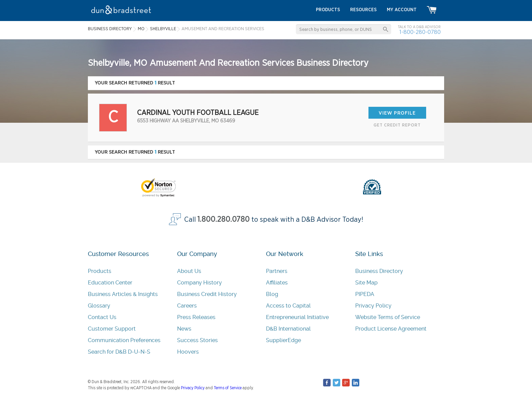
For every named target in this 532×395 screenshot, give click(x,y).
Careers (187, 306)
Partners (277, 271)
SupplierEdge (283, 340)
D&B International (288, 329)
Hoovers (188, 352)
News (184, 329)
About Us (189, 271)
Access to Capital (288, 306)
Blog (272, 294)
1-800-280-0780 (420, 32)
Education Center (110, 283)
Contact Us (102, 317)
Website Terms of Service (388, 317)
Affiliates (277, 283)
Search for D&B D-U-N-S (119, 352)
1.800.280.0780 (224, 220)
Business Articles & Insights (123, 294)
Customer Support (112, 329)
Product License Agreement (391, 329)
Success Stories (197, 340)
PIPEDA (365, 294)
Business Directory (379, 271)
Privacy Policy (373, 306)
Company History (199, 283)
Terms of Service (228, 388)
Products (100, 271)
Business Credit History (207, 294)
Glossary (99, 306)
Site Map (366, 283)
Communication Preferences (124, 340)
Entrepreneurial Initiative (297, 317)
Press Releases (196, 317)
